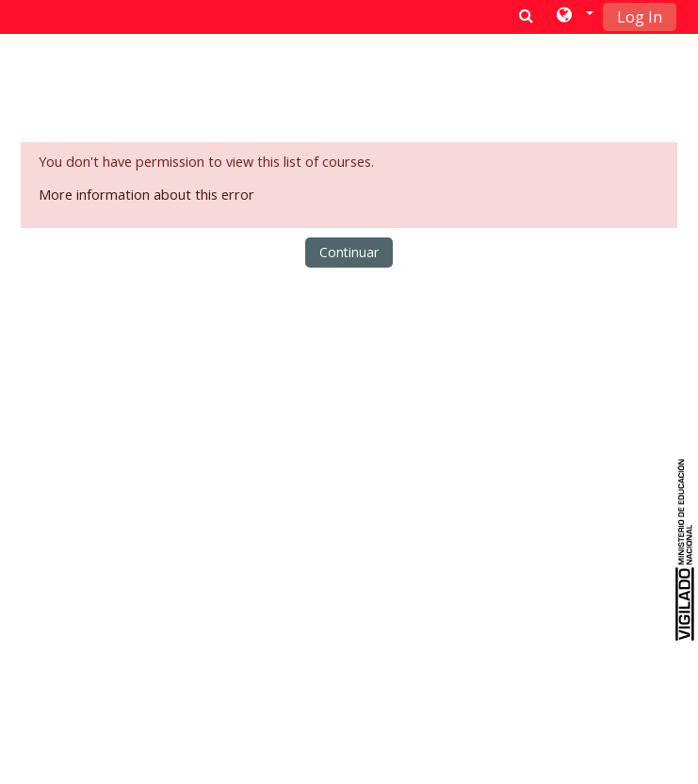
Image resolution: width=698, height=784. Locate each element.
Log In (640, 17)
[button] (573, 16)
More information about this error (146, 195)
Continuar (349, 252)
